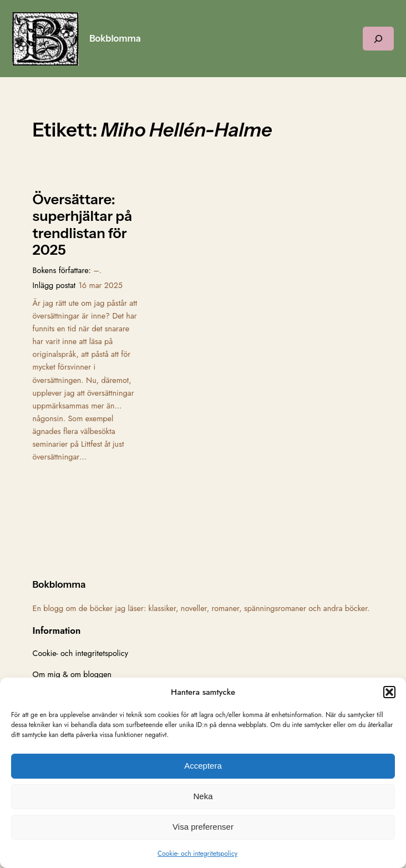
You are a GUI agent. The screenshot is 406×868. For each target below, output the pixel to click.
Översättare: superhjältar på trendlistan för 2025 (83, 224)
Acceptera (203, 766)
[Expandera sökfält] (378, 39)
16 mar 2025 (100, 285)
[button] (389, 692)
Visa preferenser (203, 827)
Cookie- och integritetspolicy (197, 854)
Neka (203, 796)
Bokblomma (115, 38)
